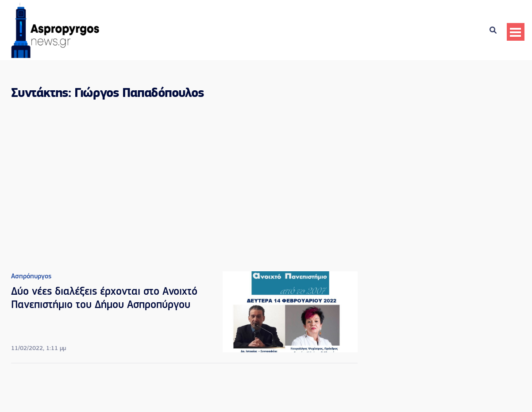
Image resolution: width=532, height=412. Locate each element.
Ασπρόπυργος (31, 277)
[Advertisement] (184, 183)
